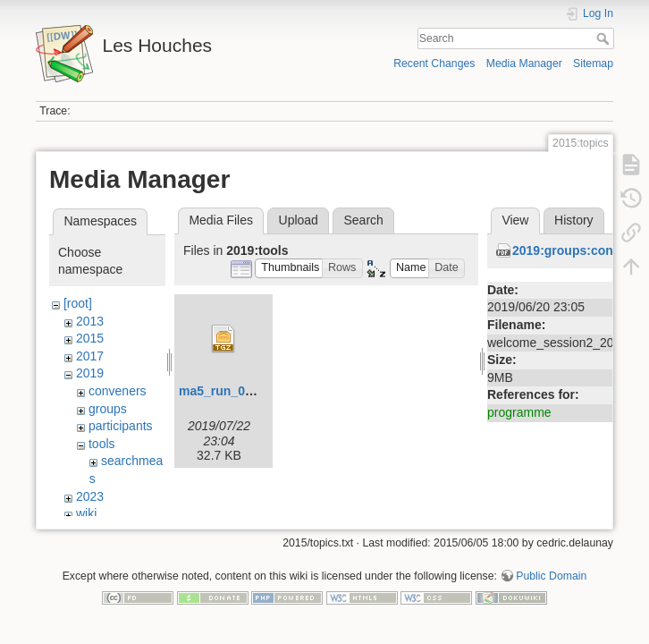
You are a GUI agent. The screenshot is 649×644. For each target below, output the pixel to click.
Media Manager (524, 64)
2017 (90, 356)
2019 (90, 373)
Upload (299, 220)
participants (121, 426)
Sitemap (593, 64)
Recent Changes (434, 64)
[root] (78, 303)
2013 (90, 321)
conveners (118, 391)
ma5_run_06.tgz (226, 391)
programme (519, 412)
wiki (86, 513)
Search (605, 38)
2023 (90, 496)
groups (108, 409)
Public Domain (551, 585)
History (574, 220)
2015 (90, 338)
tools (102, 444)
